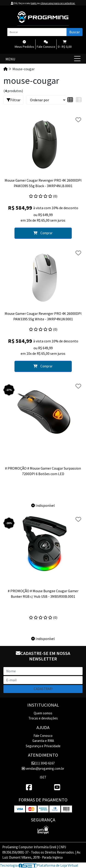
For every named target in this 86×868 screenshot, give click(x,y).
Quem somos (43, 713)
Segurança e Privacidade (43, 746)
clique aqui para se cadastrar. (58, 3)
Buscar (75, 32)
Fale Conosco (43, 736)
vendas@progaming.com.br (43, 768)
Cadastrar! (43, 689)
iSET (43, 777)
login (34, 3)
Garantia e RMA (43, 741)
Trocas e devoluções (43, 718)
